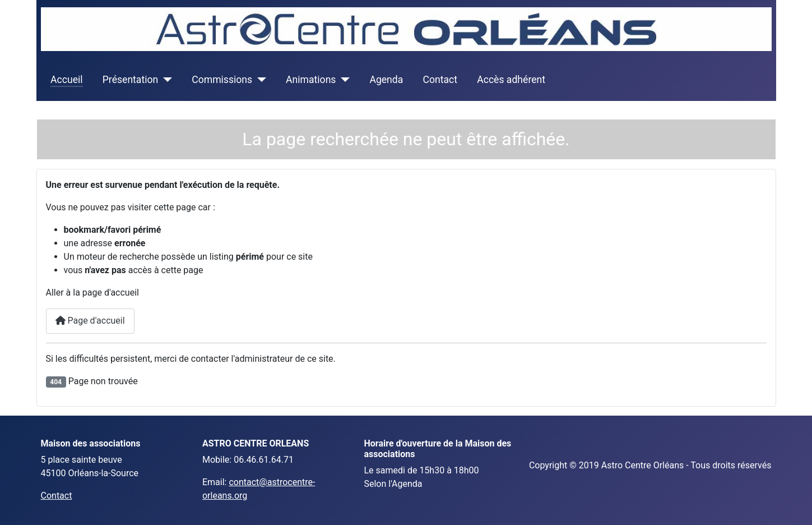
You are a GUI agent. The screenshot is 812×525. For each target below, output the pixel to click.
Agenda (386, 80)
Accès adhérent (511, 80)
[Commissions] (259, 80)
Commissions (222, 80)
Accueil (66, 80)
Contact (440, 80)
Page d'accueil (90, 321)
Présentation (130, 80)
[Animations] (343, 80)
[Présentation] (165, 80)
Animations (311, 80)
